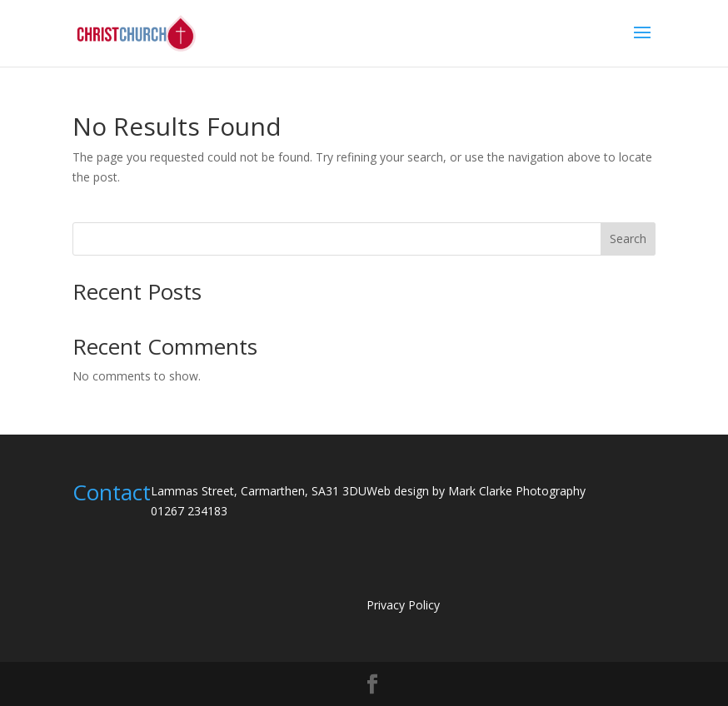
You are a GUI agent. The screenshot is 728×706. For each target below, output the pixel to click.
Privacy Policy (403, 605)
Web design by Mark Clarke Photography (476, 491)
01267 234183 (189, 511)
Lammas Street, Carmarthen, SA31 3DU (259, 491)
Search (628, 239)
